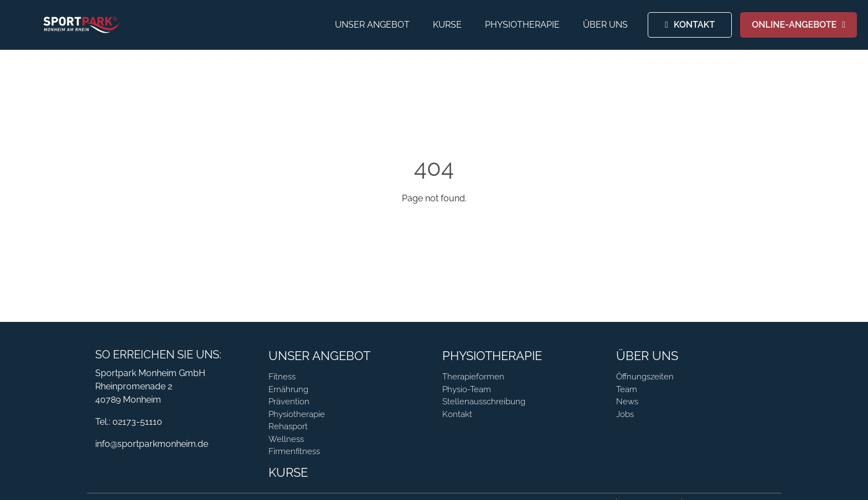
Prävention (289, 402)
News (627, 402)
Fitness (282, 377)
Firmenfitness (294, 451)
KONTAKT (694, 25)
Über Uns (605, 25)
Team (627, 389)
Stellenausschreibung (484, 402)
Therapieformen (473, 377)
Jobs (625, 414)
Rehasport (288, 426)
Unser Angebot (372, 25)
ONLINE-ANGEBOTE (794, 25)
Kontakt (457, 414)
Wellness (286, 439)
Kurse (447, 25)
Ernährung (288, 389)
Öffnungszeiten (645, 377)
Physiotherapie (522, 25)
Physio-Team (467, 389)
